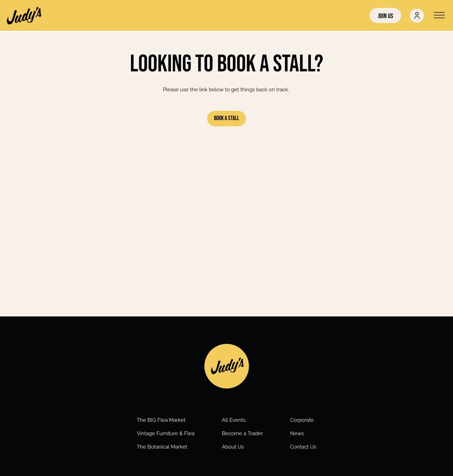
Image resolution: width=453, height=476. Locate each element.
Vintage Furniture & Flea (166, 433)
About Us (233, 447)
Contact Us (303, 447)
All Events (234, 420)
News (297, 433)
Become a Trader (242, 433)
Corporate (302, 420)
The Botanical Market (162, 447)
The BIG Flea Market (161, 420)
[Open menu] (439, 15)
